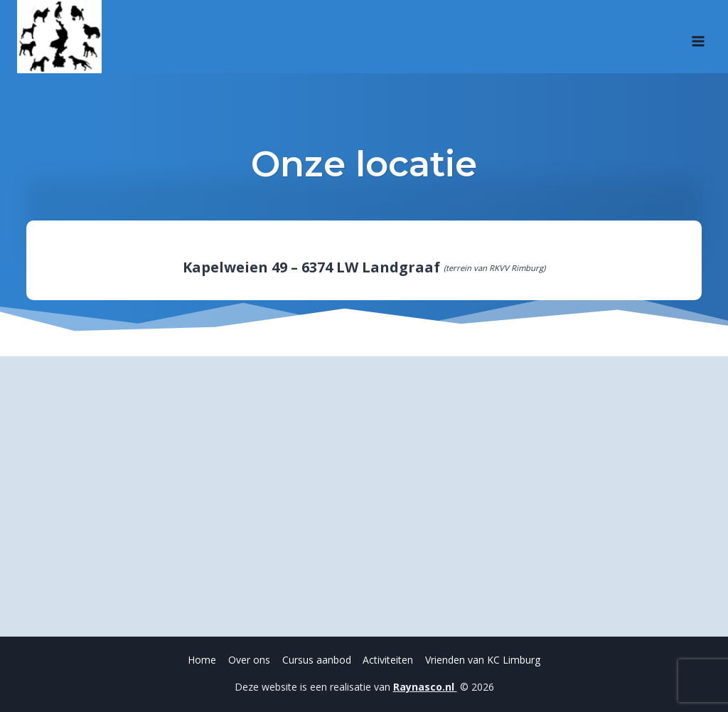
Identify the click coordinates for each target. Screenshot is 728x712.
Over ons (249, 660)
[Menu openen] (698, 36)
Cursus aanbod (317, 660)
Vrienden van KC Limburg (483, 660)
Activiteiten (388, 660)
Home (202, 660)
